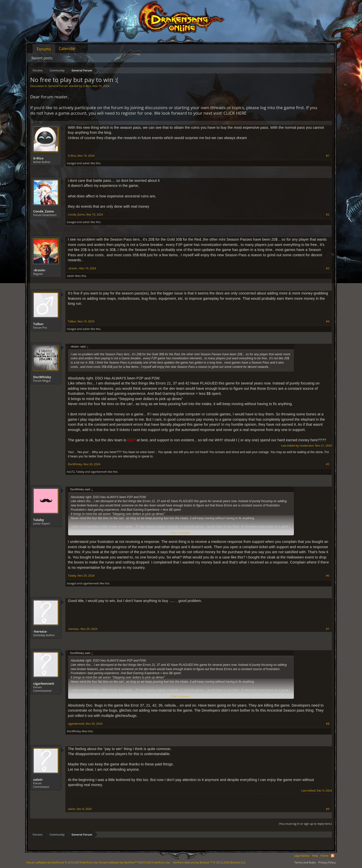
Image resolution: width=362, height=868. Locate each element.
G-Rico (87, 86)
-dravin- (39, 270)
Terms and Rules (305, 862)
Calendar (67, 49)
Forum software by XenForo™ (135, 862)
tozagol (72, 163)
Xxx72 (71, 472)
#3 (328, 268)
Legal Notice (302, 856)
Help (315, 856)
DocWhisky (42, 377)
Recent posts (42, 58)
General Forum (58, 86)
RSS (333, 856)
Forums (44, 49)
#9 (328, 809)
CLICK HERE (235, 113)
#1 (328, 156)
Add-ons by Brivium (210, 862)
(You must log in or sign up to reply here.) (305, 824)
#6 (328, 576)
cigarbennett (99, 472)
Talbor (38, 324)
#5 (328, 464)
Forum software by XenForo (62, 862)
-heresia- (40, 631)
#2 (328, 214)
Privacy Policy (327, 862)
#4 (328, 321)
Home (324, 856)
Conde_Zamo (43, 211)
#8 (328, 724)
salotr (86, 163)
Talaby (80, 472)
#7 (328, 629)
